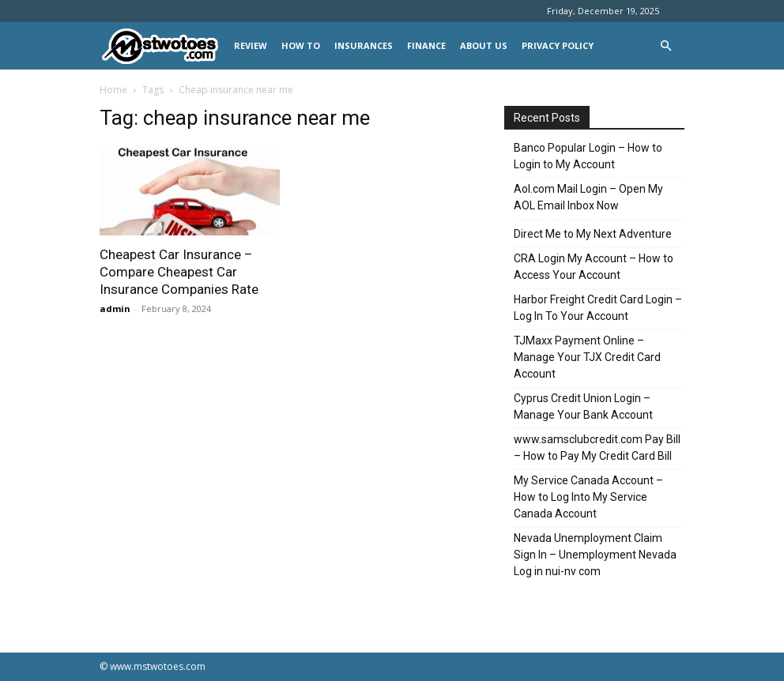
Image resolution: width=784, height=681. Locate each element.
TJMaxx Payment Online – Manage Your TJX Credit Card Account (587, 357)
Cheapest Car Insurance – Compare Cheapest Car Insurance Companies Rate (179, 272)
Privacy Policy (558, 45)
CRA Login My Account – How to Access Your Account (594, 267)
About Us (484, 45)
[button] (665, 46)
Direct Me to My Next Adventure (593, 234)
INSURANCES (364, 45)
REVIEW (251, 45)
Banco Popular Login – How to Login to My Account (588, 156)
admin (115, 309)
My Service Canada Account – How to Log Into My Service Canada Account (588, 497)
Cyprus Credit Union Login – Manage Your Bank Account (583, 406)
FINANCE (426, 45)
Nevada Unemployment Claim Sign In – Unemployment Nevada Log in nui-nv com (595, 555)
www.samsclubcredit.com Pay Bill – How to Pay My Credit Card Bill (597, 448)
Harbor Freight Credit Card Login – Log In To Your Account (598, 308)
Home (113, 90)
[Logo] (163, 46)
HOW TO (301, 45)
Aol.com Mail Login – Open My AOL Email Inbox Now (588, 197)
